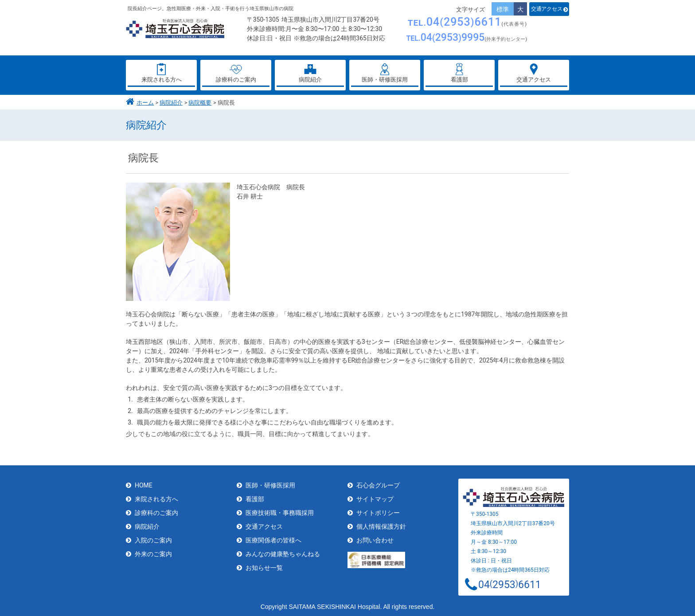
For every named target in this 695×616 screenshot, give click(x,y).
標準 (503, 9)
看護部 (255, 499)
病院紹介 (171, 103)
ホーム (145, 103)
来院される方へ (156, 499)
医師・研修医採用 (270, 485)
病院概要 (200, 103)
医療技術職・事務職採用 (280, 513)
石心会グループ (378, 485)
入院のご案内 (153, 540)
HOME (144, 485)
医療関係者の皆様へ (273, 540)
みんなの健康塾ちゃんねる (283, 554)
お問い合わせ (375, 540)
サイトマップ (375, 499)
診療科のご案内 (156, 513)
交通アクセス (547, 9)
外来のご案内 (153, 554)
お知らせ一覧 (264, 568)
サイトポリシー (378, 513)
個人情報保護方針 (381, 526)
